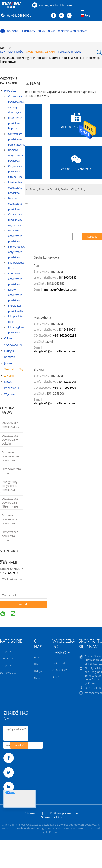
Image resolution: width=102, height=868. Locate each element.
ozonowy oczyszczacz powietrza (15, 236)
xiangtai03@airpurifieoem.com (54, 403)
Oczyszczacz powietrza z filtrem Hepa (15, 171)
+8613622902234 (65, 335)
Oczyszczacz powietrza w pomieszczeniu (17, 139)
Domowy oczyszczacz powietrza (9, 519)
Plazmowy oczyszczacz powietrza (15, 279)
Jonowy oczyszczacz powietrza (15, 295)
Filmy (42, 31)
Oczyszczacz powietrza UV (10, 425)
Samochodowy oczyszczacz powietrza (17, 252)
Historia (39, 664)
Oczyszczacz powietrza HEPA (10, 536)
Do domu (10, 31)
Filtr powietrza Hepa (16, 265)
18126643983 (9, 573)
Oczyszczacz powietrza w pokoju (10, 439)
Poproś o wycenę (70, 52)
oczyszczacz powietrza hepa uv (15, 123)
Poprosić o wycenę (11, 391)
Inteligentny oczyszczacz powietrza (15, 188)
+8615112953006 (65, 387)
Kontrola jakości (12, 52)
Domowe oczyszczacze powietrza (16, 155)
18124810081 (68, 329)
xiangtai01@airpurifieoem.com (54, 351)
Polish (88, 15)
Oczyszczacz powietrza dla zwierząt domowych (16, 104)
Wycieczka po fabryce (73, 31)
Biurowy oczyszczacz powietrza (15, 204)
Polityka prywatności (64, 813)
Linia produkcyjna (63, 663)
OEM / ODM (60, 670)
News (8, 382)
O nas (52, 31)
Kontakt (23, 604)
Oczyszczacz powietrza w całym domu (15, 220)
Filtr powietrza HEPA (11, 471)
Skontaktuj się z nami (41, 52)
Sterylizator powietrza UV (16, 308)
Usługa (38, 671)
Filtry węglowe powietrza (16, 330)
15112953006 (68, 381)
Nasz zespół (41, 678)
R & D (56, 677)
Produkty (29, 31)
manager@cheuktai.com (56, 5)
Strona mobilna (52, 817)
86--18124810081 (19, 15)
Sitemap (31, 813)
